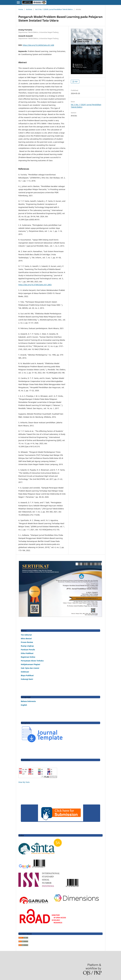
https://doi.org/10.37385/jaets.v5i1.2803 (35, 285)
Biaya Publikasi (27, 675)
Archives (29, 9)
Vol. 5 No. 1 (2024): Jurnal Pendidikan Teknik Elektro (54, 9)
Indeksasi (25, 672)
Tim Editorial (26, 635)
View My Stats (24, 782)
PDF (76, 82)
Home (21, 9)
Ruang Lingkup (27, 646)
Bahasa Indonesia (28, 701)
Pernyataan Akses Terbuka (32, 661)
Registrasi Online (28, 657)
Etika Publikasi (27, 653)
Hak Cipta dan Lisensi (30, 668)
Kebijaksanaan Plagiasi (30, 664)
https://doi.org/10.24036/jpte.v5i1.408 (38, 45)
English (24, 705)
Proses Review (27, 642)
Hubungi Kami (27, 679)
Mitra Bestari (26, 639)
